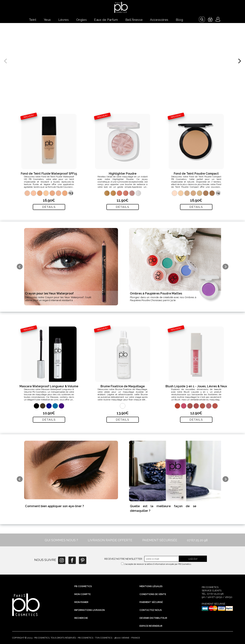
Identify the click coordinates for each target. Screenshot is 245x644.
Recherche (81, 618)
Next (225, 267)
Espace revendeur (151, 626)
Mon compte (82, 594)
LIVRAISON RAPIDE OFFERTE (110, 540)
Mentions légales (151, 586)
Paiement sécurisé (151, 602)
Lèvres (64, 20)
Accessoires (159, 20)
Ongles (82, 20)
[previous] (6, 61)
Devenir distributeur (153, 618)
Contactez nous (151, 610)
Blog (179, 20)
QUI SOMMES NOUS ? (61, 540)
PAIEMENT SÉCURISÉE (160, 540)
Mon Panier (81, 602)
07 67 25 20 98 (197, 540)
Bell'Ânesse (134, 20)
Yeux (47, 20)
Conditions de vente (153, 594)
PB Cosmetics (83, 586)
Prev (20, 267)
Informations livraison (90, 610)
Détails (49, 207)
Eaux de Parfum (106, 20)
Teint (33, 20)
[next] (239, 61)
